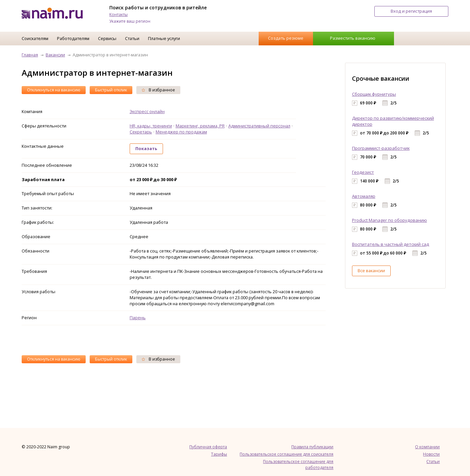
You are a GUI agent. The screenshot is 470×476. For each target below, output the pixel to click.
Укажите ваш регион (130, 21)
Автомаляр (364, 196)
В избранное (158, 90)
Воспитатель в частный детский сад (390, 244)
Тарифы (219, 454)
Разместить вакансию (353, 38)
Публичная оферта (208, 447)
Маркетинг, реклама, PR (200, 126)
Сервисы (107, 38)
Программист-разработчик (381, 148)
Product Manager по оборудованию (389, 220)
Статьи (132, 38)
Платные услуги (164, 38)
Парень (138, 318)
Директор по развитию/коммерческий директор (393, 121)
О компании (427, 447)
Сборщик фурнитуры (374, 94)
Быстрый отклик (111, 90)
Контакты (118, 15)
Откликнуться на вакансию (54, 90)
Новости (431, 454)
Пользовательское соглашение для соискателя (286, 454)
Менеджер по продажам (181, 132)
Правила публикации (312, 447)
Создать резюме (286, 38)
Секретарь (141, 132)
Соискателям (35, 38)
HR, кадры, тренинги (151, 126)
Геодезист (363, 172)
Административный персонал (259, 126)
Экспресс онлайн (147, 111)
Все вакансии (371, 271)
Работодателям (73, 38)
